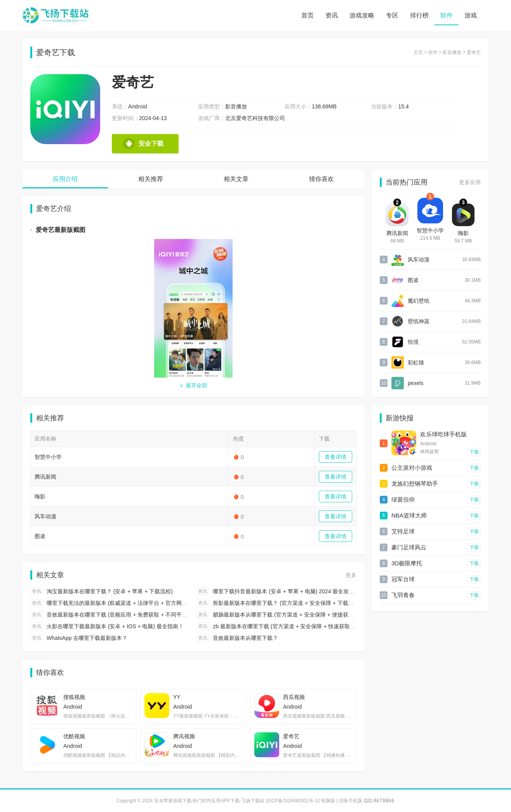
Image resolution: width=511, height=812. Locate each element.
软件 (447, 15)
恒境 (413, 342)
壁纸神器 (419, 321)
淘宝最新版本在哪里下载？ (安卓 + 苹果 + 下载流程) (110, 591)
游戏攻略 (362, 15)
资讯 (332, 15)
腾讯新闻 (45, 477)
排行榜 (419, 15)
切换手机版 (351, 801)
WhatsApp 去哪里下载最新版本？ (87, 638)
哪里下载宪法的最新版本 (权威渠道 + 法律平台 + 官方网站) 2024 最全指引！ (139, 603)
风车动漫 (45, 516)
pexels (415, 383)
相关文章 (236, 179)
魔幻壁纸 (419, 301)
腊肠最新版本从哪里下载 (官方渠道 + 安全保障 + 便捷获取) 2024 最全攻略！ (305, 615)
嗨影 (40, 497)
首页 (308, 15)
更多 (351, 575)
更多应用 (470, 182)
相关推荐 (151, 179)
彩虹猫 (416, 362)
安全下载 (143, 144)
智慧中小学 (48, 457)
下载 (474, 452)
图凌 (40, 536)
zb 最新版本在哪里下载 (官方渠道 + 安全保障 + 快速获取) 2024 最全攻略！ (303, 626)
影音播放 (452, 52)
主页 (418, 52)
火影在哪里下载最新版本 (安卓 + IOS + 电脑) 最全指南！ (115, 626)
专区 (392, 15)
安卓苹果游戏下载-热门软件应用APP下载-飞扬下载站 (56, 16)
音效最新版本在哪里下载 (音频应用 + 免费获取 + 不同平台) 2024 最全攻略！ (139, 615)
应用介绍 (65, 179)
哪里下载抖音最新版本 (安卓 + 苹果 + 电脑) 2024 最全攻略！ (286, 591)
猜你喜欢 (322, 179)
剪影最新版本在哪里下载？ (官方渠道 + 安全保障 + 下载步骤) (287, 603)
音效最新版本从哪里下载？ (245, 638)
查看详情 (335, 457)
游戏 (471, 15)
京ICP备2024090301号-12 (293, 801)
